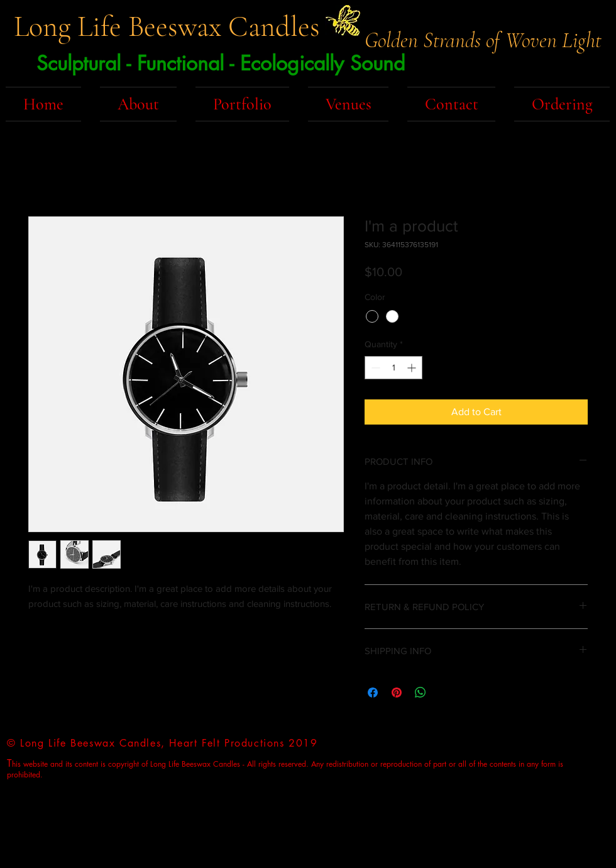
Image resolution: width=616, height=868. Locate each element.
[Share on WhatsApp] (421, 693)
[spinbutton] (393, 368)
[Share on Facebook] (373, 693)
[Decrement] (374, 368)
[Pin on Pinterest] (397, 693)
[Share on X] (444, 693)
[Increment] (413, 368)
